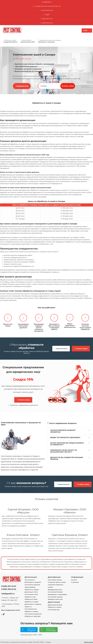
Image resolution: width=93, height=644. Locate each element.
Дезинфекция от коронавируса (57, 593)
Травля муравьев (30, 586)
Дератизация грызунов (55, 603)
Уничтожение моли (31, 608)
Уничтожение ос (30, 578)
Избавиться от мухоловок (33, 615)
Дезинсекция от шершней (33, 581)
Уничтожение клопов (31, 593)
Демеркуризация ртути (55, 588)
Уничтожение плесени (55, 578)
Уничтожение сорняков (55, 596)
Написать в (32, 628)
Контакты (74, 578)
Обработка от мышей (54, 606)
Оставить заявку (68, 86)
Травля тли (28, 605)
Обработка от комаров (32, 588)
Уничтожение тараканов (32, 583)
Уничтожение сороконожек (33, 613)
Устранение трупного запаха (57, 581)
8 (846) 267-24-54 (47, 19)
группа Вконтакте (47, 10)
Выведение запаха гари (55, 598)
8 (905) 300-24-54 (9, 588)
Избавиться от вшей (31, 598)
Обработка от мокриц (31, 610)
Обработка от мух (30, 596)
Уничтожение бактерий (55, 591)
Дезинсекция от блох (31, 591)
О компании (75, 581)
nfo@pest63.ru (47, 2)
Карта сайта (89, 641)
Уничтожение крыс (54, 608)
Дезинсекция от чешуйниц (33, 603)
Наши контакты (61, 347)
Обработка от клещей (31, 600)
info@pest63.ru (8, 592)
